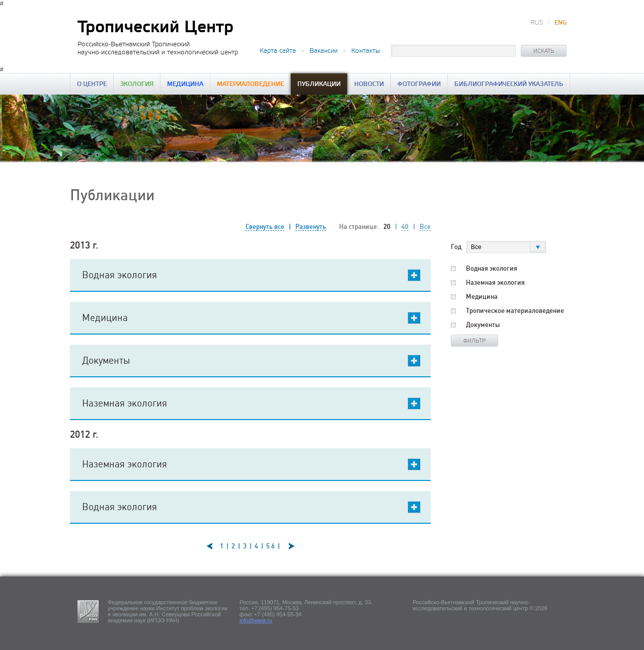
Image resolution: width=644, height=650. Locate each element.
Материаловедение (250, 84)
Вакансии (324, 51)
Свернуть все (265, 227)
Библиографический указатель (509, 84)
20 (387, 227)
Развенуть (311, 227)
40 (405, 227)
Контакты (366, 51)
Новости (369, 84)
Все (425, 227)
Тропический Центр (155, 27)
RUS (537, 23)
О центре (92, 84)
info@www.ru (256, 620)
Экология (137, 84)
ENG (560, 23)
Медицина (185, 84)
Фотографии (419, 84)
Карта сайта (278, 51)
